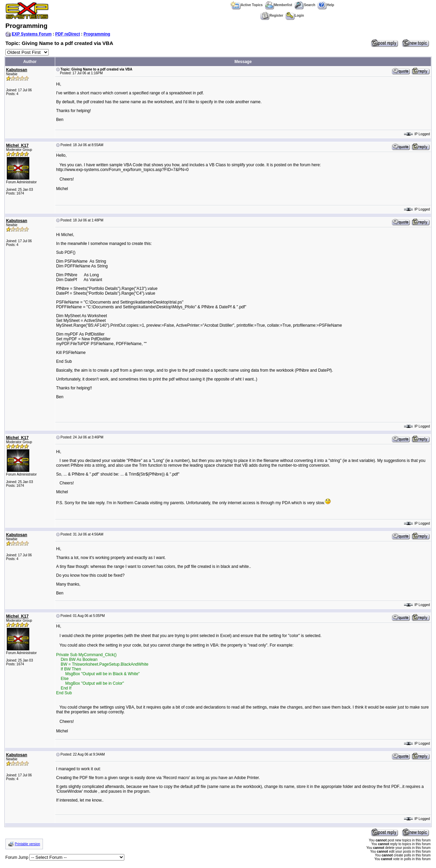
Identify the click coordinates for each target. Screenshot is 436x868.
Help (326, 5)
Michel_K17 (17, 145)
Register (272, 15)
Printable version (27, 844)
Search (305, 5)
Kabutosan (17, 70)
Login (295, 15)
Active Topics (246, 5)
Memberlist (279, 5)
